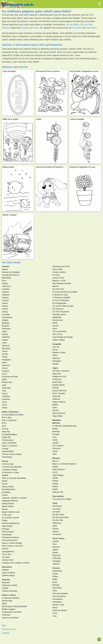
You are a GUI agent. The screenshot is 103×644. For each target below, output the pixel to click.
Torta (55, 454)
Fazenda (56, 547)
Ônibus (55, 577)
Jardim (55, 550)
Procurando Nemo (10, 540)
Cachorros (6, 286)
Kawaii (55, 553)
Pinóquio (6, 529)
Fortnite (56, 388)
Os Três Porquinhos (61, 312)
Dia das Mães (73, 25)
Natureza (56, 358)
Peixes (5, 368)
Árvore (55, 350)
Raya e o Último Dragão (12, 543)
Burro (4, 281)
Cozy (55, 437)
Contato (6, 633)
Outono (56, 529)
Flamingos (6, 329)
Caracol (5, 298)
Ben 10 (55, 461)
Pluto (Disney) (8, 532)
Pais (4, 625)
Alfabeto (5, 570)
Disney (5, 461)
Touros (5, 394)
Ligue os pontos (9, 573)
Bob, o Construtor (9, 420)
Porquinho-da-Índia (10, 377)
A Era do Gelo (8, 464)
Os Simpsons (58, 309)
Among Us (57, 379)
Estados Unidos (59, 353)
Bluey (4, 604)
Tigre (4, 391)
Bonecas (56, 431)
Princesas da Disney (10, 537)
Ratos (4, 379)
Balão (55, 579)
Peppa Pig (6, 437)
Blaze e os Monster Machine (64, 464)
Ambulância (57, 571)
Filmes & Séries (9, 595)
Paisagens (57, 361)
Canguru (5, 292)
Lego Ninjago (58, 475)
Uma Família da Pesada (62, 337)
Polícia (55, 486)
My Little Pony (58, 289)
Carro (55, 591)
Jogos (55, 368)
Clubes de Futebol (10, 585)
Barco (55, 582)
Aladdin (5, 475)
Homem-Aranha (59, 272)
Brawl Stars (57, 382)
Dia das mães (58, 515)
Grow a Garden (59, 393)
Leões (4, 343)
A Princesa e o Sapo (10, 472)
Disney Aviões (8, 487)
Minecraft (56, 396)
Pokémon (56, 399)
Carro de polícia (59, 596)
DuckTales (6, 615)
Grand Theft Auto (60, 391)
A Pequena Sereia (9, 470)
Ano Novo (34, 28)
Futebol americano (10, 591)
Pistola (55, 484)
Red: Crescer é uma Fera (12, 546)
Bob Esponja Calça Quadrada (14, 606)
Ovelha (5, 354)
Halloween (91, 28)
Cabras (5, 283)
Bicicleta (56, 585)
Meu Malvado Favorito (62, 283)
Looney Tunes (58, 278)
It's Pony (56, 275)
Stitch (55, 329)
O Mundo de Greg (60, 295)
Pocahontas (7, 535)
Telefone (56, 564)
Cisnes (5, 303)
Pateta (5, 520)
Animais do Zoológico (11, 272)
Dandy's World (58, 385)
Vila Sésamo (7, 457)
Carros (5, 484)
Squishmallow (8, 451)
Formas (5, 429)
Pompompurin (8, 440)
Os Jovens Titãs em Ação (63, 306)
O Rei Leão (7, 515)
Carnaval (76, 28)
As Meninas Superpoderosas (65, 426)
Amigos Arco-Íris (59, 376)
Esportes (6, 580)
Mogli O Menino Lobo (11, 512)
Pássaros (6, 365)
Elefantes (6, 323)
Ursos (4, 402)
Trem (55, 616)
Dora (4, 426)
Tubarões (6, 396)
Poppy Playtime (59, 402)
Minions (56, 286)
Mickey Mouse (8, 504)
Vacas (4, 405)
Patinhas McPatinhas (11, 523)
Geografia (57, 344)
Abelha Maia (7, 601)
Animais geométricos (11, 275)
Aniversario (57, 506)
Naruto (55, 478)
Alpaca (5, 269)
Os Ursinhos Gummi (10, 518)
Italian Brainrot (58, 469)
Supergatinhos (8, 552)
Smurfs (55, 326)
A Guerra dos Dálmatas (12, 467)
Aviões (55, 574)
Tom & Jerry (57, 334)
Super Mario (58, 416)
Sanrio (55, 451)
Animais (5, 266)
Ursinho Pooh (8, 560)
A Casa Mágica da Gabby (13, 415)
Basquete (6, 582)
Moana (5, 509)
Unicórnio (6, 399)
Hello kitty (6, 432)
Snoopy (5, 449)
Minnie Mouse (8, 506)
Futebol (5, 588)
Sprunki (56, 410)
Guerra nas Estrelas (10, 618)
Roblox (55, 405)
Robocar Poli (58, 492)
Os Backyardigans (10, 434)
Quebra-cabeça (8, 575)
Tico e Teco (7, 554)
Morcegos (6, 348)
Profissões (57, 558)
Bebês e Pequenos (10, 412)
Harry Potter (57, 269)
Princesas (57, 448)
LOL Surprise (58, 446)
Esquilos (5, 326)
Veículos (56, 568)
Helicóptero (57, 602)
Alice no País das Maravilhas (14, 478)
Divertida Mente (8, 489)
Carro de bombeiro (60, 593)
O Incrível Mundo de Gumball (65, 292)
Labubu (56, 443)
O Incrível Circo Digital (62, 499)
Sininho (5, 549)
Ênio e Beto (7, 417)
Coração (56, 434)
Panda (5, 357)
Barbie (55, 429)
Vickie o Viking (59, 340)
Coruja (5, 312)
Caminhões (57, 588)
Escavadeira (58, 599)
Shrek (55, 323)
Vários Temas (58, 538)
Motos (55, 608)
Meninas (56, 423)
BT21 (4, 423)
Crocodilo (6, 314)
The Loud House (59, 331)
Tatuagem (57, 561)
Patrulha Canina (59, 314)
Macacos (6, 346)
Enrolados (6, 492)
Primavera (57, 534)
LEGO (55, 472)
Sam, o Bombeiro (9, 443)
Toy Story (6, 557)
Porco (4, 374)
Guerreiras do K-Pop (61, 266)
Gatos (4, 331)
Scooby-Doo (58, 320)
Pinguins (5, 371)
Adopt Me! (57, 374)
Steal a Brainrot (59, 413)
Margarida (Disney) (10, 501)
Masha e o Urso (59, 281)
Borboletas (6, 278)
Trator (55, 613)
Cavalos (5, 300)
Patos (4, 362)
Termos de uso (9, 629)
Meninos (56, 458)
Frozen (5, 495)
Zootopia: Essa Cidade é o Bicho (16, 563)
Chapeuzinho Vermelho (12, 612)
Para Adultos (58, 496)
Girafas (5, 334)
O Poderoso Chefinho (61, 298)
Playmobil (57, 555)
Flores (55, 355)
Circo (55, 544)
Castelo (56, 541)
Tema (55, 503)
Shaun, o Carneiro (10, 446)
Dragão (5, 320)
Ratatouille (57, 317)
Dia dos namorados (61, 517)
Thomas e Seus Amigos (12, 454)
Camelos (6, 289)
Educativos (7, 567)
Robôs (55, 489)
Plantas (56, 364)
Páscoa (5, 28)
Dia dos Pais (87, 25)
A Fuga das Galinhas (11, 598)
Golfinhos (6, 337)
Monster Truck (58, 605)
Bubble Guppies (9, 609)
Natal (24, 28)
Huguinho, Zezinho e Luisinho (14, 498)
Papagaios (6, 360)
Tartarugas (6, 388)
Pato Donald (7, 526)
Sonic (55, 408)
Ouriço (5, 351)
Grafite (55, 467)
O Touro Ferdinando (61, 300)
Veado (5, 408)
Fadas (55, 440)
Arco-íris (56, 347)
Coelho (5, 309)
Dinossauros (7, 317)
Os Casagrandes (59, 303)
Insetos (5, 340)
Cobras (5, 306)
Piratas (55, 481)
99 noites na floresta (61, 371)
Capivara (6, 295)
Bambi (5, 481)
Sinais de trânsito (60, 610)
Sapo (4, 385)
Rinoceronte (7, 382)
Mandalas (57, 420)
